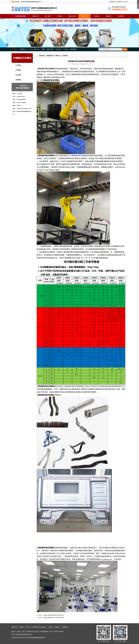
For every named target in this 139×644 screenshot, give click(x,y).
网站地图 (112, 2)
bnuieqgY (66, 49)
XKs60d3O (58, 49)
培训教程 (18, 80)
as (27, 49)
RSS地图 (118, 2)
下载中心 (97, 16)
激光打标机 (50, 49)
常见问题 (18, 75)
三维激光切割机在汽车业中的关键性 (53, 618)
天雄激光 (22, 49)
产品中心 (60, 16)
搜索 (125, 49)
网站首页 (36, 16)
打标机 (43, 49)
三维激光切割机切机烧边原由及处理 (53, 615)
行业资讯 (18, 65)
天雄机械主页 (50, 56)
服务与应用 (72, 16)
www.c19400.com (35, 49)
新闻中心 (85, 16)
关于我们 (48, 16)
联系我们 (121, 16)
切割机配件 (73, 49)
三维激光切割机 (20, 16)
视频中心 (109, 16)
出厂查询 (125, 2)
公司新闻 (18, 70)
